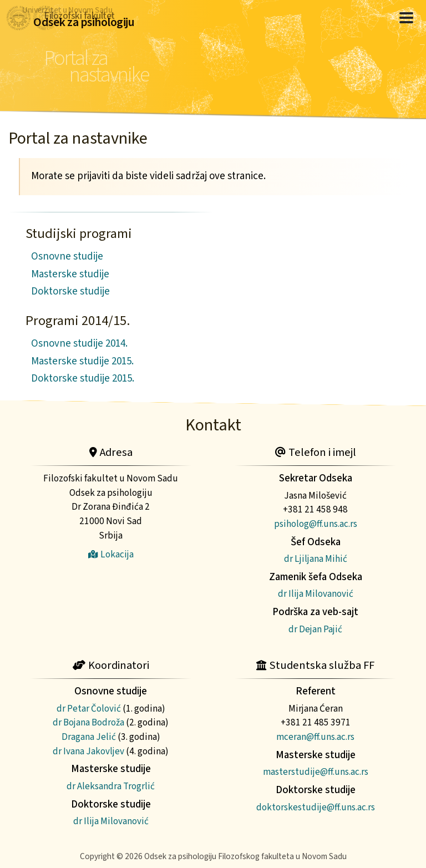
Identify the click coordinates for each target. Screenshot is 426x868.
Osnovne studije (67, 257)
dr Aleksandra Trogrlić (111, 786)
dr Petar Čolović (89, 709)
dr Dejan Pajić (315, 629)
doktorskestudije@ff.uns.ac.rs (316, 807)
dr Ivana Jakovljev (88, 751)
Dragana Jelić (89, 737)
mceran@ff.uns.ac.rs (315, 737)
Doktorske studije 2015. (83, 379)
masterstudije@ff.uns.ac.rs (316, 772)
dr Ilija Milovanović (316, 594)
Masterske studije (70, 274)
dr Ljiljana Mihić (316, 559)
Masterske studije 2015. (82, 361)
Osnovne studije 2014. (79, 344)
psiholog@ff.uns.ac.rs (316, 524)
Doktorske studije (70, 291)
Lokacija (111, 554)
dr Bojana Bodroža (88, 722)
